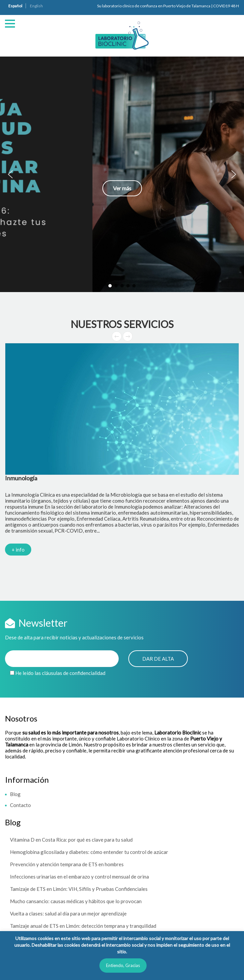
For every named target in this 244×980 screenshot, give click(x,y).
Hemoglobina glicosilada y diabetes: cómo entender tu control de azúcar (89, 852)
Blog (15, 794)
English (36, 6)
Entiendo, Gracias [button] (123, 965)
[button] (122, 174)
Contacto (20, 805)
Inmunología (21, 478)
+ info (18, 550)
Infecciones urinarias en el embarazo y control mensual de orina (79, 877)
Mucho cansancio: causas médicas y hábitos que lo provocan (76, 901)
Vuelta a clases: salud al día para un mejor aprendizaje (68, 913)
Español (15, 6)
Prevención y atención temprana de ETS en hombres (67, 864)
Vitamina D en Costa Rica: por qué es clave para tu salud (71, 840)
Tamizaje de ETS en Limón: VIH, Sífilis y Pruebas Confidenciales (79, 889)
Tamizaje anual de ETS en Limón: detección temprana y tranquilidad (83, 926)
